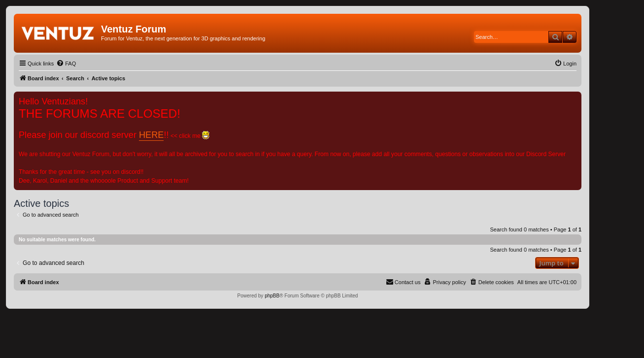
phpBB (272, 296)
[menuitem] (66, 64)
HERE (151, 135)
